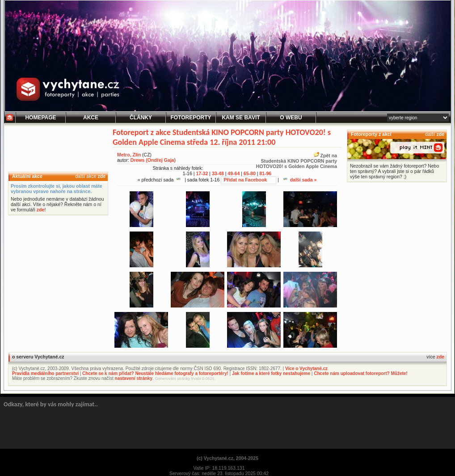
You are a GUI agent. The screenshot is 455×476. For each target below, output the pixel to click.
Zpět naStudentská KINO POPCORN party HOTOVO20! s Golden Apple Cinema (297, 161)
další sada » (300, 180)
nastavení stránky (134, 378)
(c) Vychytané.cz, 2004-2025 (227, 458)
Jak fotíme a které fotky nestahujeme (271, 373)
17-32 (202, 173)
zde (101, 176)
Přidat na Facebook (245, 180)
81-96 (265, 173)
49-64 (234, 173)
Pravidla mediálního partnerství (45, 373)
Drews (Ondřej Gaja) (153, 160)
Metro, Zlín (129, 155)
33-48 (218, 173)
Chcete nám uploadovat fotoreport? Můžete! (360, 373)
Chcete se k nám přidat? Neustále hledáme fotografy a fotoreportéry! (155, 373)
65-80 (250, 173)
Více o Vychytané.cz (306, 369)
